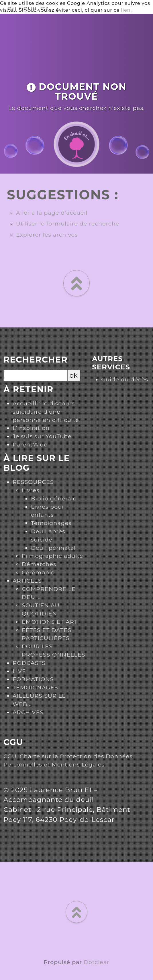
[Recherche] (35, 376)
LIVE (19, 671)
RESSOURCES (33, 482)
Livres (31, 490)
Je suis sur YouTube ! (44, 436)
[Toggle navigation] (145, 7)
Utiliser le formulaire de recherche (68, 224)
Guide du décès (125, 379)
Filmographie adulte (52, 556)
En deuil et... (30, 9)
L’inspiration (31, 428)
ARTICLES (27, 581)
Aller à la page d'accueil (52, 213)
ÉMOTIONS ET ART (50, 622)
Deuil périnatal (53, 548)
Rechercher (36, 360)
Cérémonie (38, 572)
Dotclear (96, 962)
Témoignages (51, 523)
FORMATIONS (33, 679)
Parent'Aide (30, 444)
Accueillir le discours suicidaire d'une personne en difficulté (46, 412)
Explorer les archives (47, 235)
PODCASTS (29, 663)
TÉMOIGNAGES (35, 687)
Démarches (39, 564)
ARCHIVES (28, 712)
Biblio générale (54, 498)
